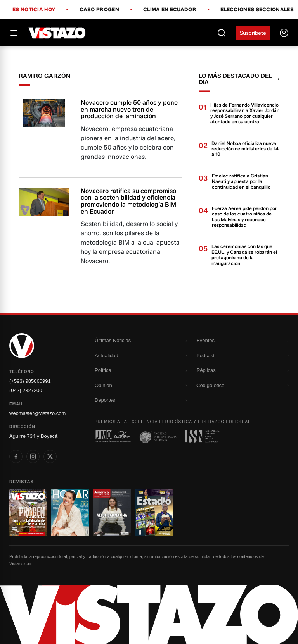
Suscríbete (253, 33)
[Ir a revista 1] (28, 513)
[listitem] (16, 456)
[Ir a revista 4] (154, 513)
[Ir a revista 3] (112, 513)
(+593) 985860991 (30, 381)
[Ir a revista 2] (70, 513)
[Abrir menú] (14, 33)
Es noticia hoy (34, 10)
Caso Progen (99, 10)
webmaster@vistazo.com (37, 413)
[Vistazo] (57, 33)
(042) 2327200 (26, 390)
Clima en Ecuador (170, 10)
